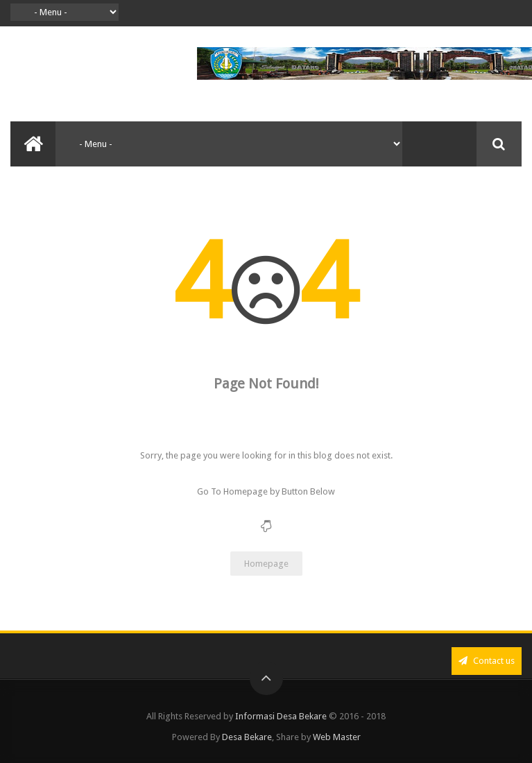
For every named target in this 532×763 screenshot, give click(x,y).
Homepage (266, 564)
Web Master (337, 737)
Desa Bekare (247, 737)
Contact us (487, 661)
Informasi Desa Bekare (281, 716)
